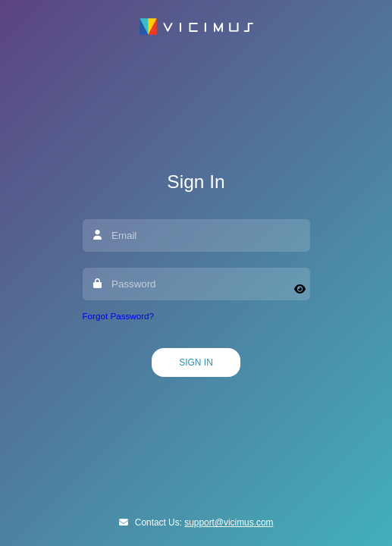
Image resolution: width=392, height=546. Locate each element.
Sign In (196, 362)
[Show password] (300, 289)
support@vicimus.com (229, 522)
